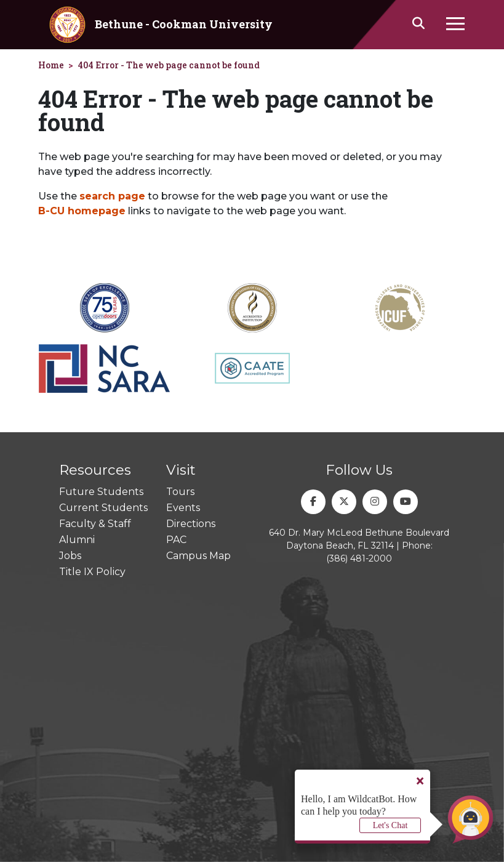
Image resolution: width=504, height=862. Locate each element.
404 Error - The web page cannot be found (169, 65)
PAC (176, 540)
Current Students (103, 508)
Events (183, 508)
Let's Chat (390, 825)
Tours (180, 492)
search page (112, 196)
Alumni (77, 540)
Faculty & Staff (95, 524)
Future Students (101, 492)
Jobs (70, 556)
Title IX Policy (92, 572)
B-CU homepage (82, 211)
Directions (191, 524)
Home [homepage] (51, 65)
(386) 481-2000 (359, 558)
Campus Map (198, 556)
